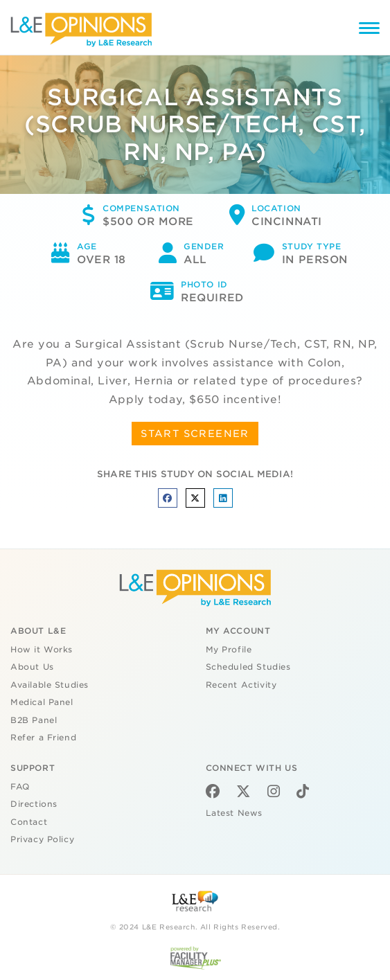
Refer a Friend (43, 738)
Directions (34, 804)
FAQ (20, 787)
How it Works (42, 650)
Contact (29, 822)
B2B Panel (34, 720)
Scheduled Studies (248, 667)
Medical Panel (42, 702)
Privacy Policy (42, 839)
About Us (32, 667)
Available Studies (50, 685)
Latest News (234, 813)
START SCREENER (195, 434)
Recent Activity (241, 685)
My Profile (229, 650)
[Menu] (369, 30)
